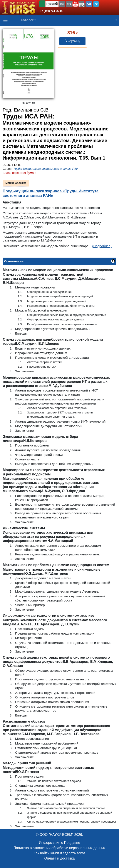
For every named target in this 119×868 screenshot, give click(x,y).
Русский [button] (52, 4)
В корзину (72, 41)
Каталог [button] (27, 20)
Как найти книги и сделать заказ (60, 853)
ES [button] (62, 4)
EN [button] (69, 4)
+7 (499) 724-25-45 (51, 11)
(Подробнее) (102, 246)
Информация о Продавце (59, 843)
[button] (75, 4)
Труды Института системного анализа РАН (46, 169)
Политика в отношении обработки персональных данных (59, 848)
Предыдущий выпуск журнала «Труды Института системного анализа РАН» (51, 193)
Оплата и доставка (60, 858)
